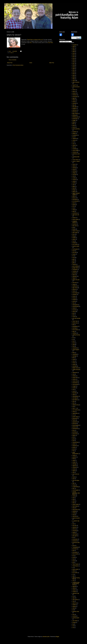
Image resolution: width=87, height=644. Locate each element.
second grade (75, 490)
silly (73, 499)
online (74, 412)
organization (75, 413)
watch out (75, 603)
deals (74, 188)
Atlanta (74, 100)
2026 (74, 77)
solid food (75, 516)
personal (74, 424)
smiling (74, 513)
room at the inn (76, 474)
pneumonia (75, 434)
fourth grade (75, 249)
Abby (74, 79)
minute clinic (75, 378)
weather (74, 605)
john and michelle (76, 318)
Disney (74, 198)
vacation (74, 592)
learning (74, 328)
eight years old (76, 215)
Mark (74, 353)
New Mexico (75, 400)
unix (73, 581)
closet (74, 169)
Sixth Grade (75, 506)
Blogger (57, 637)
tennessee (75, 541)
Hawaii (74, 284)
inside (74, 308)
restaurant (75, 467)
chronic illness (76, 160)
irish (73, 315)
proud (74, 449)
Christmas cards (76, 154)
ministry (74, 376)
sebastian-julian (46, 637)
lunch (74, 343)
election (74, 218)
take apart (75, 536)
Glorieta (74, 264)
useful (74, 588)
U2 (73, 574)
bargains (74, 108)
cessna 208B (75, 150)
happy (74, 278)
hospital (74, 300)
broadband (75, 135)
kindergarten (75, 326)
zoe (73, 626)
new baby (75, 398)
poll (73, 437)
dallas (74, 186)
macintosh (75, 348)
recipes (74, 462)
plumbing (74, 432)
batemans (75, 110)
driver (74, 203)
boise (74, 125)
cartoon (74, 145)
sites (73, 503)
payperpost (75, 422)
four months (75, 244)
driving (74, 205)
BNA (73, 124)
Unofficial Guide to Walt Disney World (76, 584)
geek (74, 261)
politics (74, 435)
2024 (74, 74)
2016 (74, 62)
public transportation (75, 453)
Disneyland (75, 200)
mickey (74, 365)
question (74, 457)
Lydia (74, 345)
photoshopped (76, 425)
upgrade (74, 587)
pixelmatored (75, 429)
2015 (74, 60)
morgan (74, 386)
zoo (73, 628)
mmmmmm (75, 383)
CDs (73, 147)
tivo (73, 556)
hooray (74, 298)
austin (74, 102)
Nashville (74, 393)
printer (74, 447)
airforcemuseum (76, 87)
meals (74, 359)
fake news (75, 226)
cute (73, 185)
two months (75, 573)
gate (73, 259)
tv (13, 53)
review (74, 469)
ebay (74, 211)
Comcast (74, 174)
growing (74, 273)
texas (74, 545)
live (73, 338)
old (73, 406)
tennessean (75, 539)
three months (75, 554)
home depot (75, 293)
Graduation (75, 269)
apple (74, 98)
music (74, 391)
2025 (74, 75)
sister (74, 501)
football (74, 243)
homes (74, 296)
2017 (74, 64)
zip (73, 624)
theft (73, 551)
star (73, 524)
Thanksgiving (75, 547)
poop (74, 439)
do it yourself (75, 201)
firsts (73, 234)
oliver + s (74, 408)
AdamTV (74, 85)
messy (74, 363)
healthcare (75, 286)
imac (73, 303)
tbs (73, 537)
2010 (74, 53)
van (73, 596)
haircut (74, 275)
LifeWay (74, 333)
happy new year (76, 280)
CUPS (74, 183)
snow (74, 515)
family (74, 229)
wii (73, 610)
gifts (73, 263)
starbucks (75, 527)
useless (74, 590)
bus (73, 137)
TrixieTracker (75, 566)
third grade (75, 552)
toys (73, 559)
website (74, 606)
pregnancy (75, 446)
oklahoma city (75, 405)
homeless (75, 295)
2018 (74, 65)
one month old (76, 410)
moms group (75, 384)
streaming (75, 531)
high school (75, 288)
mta (73, 389)
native (74, 395)
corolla (74, 178)
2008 (74, 50)
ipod (73, 313)
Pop (73, 441)
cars (73, 144)
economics (75, 213)
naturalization (75, 396)
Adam (74, 81)
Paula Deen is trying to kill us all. (35, 40)
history (74, 291)
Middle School (76, 368)
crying (74, 181)
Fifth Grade (75, 233)
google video (75, 268)
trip (73, 562)
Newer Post (10, 63)
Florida (74, 238)
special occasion (76, 518)
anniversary (75, 97)
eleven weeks (75, 219)
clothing (74, 171)
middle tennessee (76, 370)
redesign (74, 464)
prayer (74, 444)
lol (73, 339)
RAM (74, 459)
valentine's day (76, 593)
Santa (74, 477)
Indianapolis (75, 305)
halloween (75, 276)
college (74, 173)
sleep (74, 508)
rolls (73, 472)
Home (31, 63)
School (74, 485)
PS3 (73, 451)
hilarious (74, 289)
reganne (74, 466)
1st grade (75, 45)
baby (74, 105)
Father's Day (75, 231)
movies (74, 388)
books (74, 127)
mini (73, 374)
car (73, 142)
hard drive (75, 283)
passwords (75, 418)
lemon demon (75, 330)
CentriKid (74, 149)
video (74, 598)
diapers (74, 192)
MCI (73, 358)
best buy (74, 112)
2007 (74, 48)
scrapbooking (75, 487)
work (73, 614)
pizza (74, 430)
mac (73, 346)
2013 (74, 57)
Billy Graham (75, 114)
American (75, 95)
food (11, 53)
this (31, 43)
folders (74, 239)
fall (73, 227)
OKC (74, 403)
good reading (75, 266)
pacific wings (75, 417)
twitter (74, 571)
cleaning (74, 168)
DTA (73, 206)
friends (74, 254)
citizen (74, 166)
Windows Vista (76, 612)
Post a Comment (13, 60)
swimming (75, 534)
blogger (74, 120)
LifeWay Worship (76, 335)
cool (73, 176)
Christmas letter (76, 157)
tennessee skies (76, 543)
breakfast (74, 132)
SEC (73, 488)
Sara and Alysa (76, 480)
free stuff (74, 252)
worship (74, 616)
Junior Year (75, 321)
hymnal (74, 301)
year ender (75, 621)
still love (74, 529)
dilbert (74, 196)
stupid (74, 532)
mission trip (75, 381)
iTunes (74, 317)
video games (75, 600)
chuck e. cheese (76, 161)
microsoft (74, 366)
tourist (74, 557)
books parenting (76, 129)
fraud (74, 251)
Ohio (73, 401)
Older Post (52, 63)
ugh (73, 576)
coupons (74, 180)
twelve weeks (75, 569)
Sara (73, 479)
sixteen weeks (76, 504)
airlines (74, 90)
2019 (74, 67)
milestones (75, 373)
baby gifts (75, 107)
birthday (74, 115)
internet (74, 312)
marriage (74, 356)
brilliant (74, 133)
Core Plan (50, 43)
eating (74, 210)
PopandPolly (75, 442)
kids (73, 325)
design (74, 190)
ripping (74, 471)
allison (74, 91)
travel (74, 561)
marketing (75, 354)
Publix (74, 455)
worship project (76, 618)
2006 (74, 46)
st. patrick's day (76, 521)
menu (74, 361)
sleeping (74, 511)
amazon (74, 93)
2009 (74, 52)
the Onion (75, 549)
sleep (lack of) (76, 510)
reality (74, 460)
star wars (74, 525)
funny (74, 258)
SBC (73, 483)
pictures (74, 427)
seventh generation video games (76, 493)
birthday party (75, 117)
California (75, 139)
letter (74, 331)
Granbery (75, 271)
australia (74, 103)
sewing (74, 496)
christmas (75, 152)
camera (74, 140)
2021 (74, 70)
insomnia (74, 310)
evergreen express (75, 222)
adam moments (76, 82)
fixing (74, 236)
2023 (74, 72)
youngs (74, 622)
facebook (74, 224)
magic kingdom (76, 350)
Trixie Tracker (75, 564)
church (74, 164)
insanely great (76, 306)
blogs (74, 122)
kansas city (75, 323)
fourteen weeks (76, 246)
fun (73, 256)
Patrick (74, 420)
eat (73, 208)
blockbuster (75, 119)
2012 (74, 55)
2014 (74, 58)
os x (73, 415)
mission (74, 379)
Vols (73, 601)
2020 (74, 69)
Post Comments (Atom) (18, 65)
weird (74, 608)
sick (73, 498)
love (73, 341)
